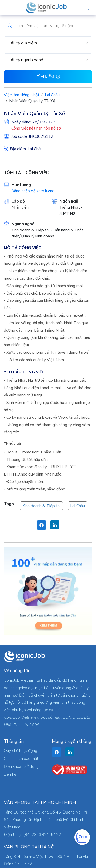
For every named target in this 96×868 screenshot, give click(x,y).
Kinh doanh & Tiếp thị (41, 506)
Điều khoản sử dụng (21, 766)
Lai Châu (52, 95)
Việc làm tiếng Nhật (22, 95)
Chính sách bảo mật (21, 759)
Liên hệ (10, 774)
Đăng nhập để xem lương (33, 191)
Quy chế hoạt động (20, 751)
